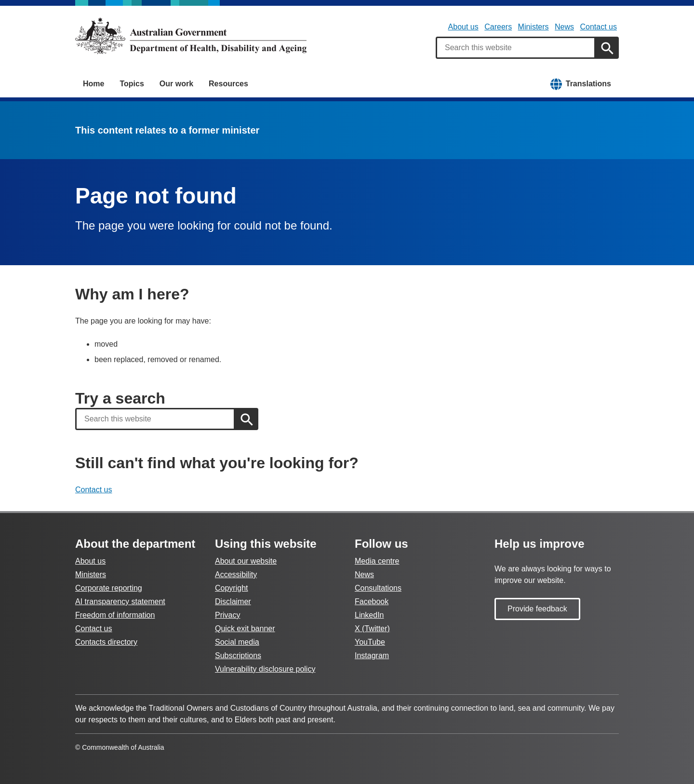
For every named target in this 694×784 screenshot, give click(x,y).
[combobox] (516, 48)
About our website (246, 561)
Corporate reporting (109, 588)
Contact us (599, 27)
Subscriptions (238, 656)
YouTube (370, 642)
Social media (237, 642)
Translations (588, 84)
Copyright (231, 588)
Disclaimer (233, 602)
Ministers (534, 27)
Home (93, 84)
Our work (176, 84)
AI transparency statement (120, 602)
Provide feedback (537, 609)
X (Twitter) (372, 629)
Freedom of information (115, 615)
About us (463, 27)
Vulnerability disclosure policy (265, 669)
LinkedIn (369, 615)
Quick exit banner (245, 629)
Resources (228, 84)
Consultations (378, 588)
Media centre (377, 561)
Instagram (372, 656)
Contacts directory (106, 642)
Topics (132, 84)
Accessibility (236, 574)
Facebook (372, 602)
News (564, 27)
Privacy (227, 615)
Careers (498, 27)
